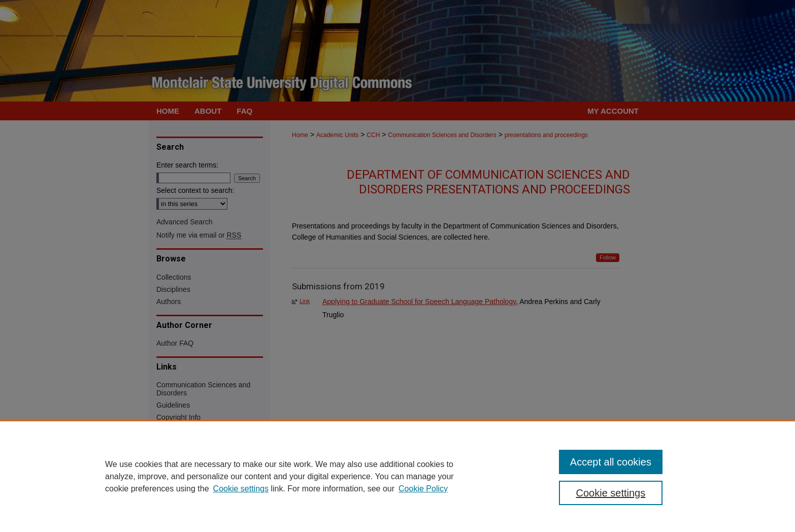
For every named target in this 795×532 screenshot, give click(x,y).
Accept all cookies (611, 462)
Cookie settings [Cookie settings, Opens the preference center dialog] (611, 493)
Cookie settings (241, 489)
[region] (397, 476)
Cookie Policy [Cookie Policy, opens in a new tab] (423, 489)
